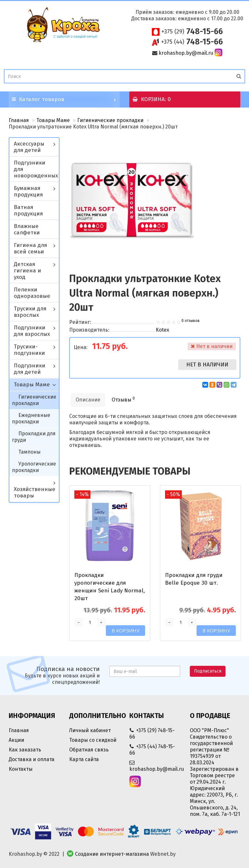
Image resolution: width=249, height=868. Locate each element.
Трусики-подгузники (29, 350)
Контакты (21, 769)
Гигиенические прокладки (110, 120)
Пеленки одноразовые (32, 293)
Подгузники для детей (30, 369)
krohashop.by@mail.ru (186, 53)
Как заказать (25, 750)
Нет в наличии (207, 365)
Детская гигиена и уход (28, 271)
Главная (19, 120)
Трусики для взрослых (30, 312)
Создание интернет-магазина (112, 854)
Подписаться (208, 671)
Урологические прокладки (34, 467)
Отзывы (123, 399)
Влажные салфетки (27, 229)
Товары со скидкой (93, 740)
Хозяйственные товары (35, 492)
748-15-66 (192, 32)
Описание (88, 400)
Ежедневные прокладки (31, 418)
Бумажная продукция (28, 191)
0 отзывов (191, 321)
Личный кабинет (90, 730)
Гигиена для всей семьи (30, 248)
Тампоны (29, 452)
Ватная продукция (28, 210)
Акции (16, 740)
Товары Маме (53, 120)
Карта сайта (84, 759)
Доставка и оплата (32, 759)
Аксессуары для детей (29, 147)
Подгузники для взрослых (32, 331)
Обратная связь (89, 750)
